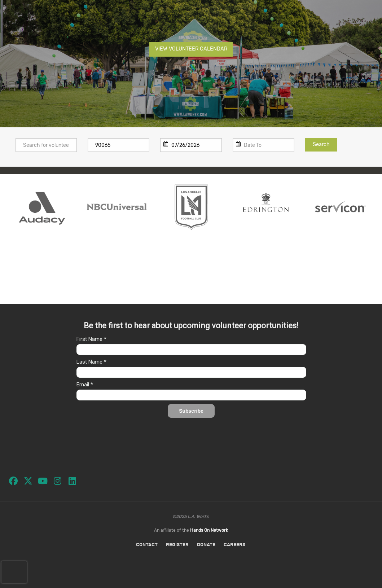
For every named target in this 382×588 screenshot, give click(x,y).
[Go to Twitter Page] (26, 478)
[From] (191, 145)
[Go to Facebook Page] (11, 478)
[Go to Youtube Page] (40, 478)
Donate (206, 545)
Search (321, 144)
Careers (234, 545)
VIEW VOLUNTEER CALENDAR (191, 49)
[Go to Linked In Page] (70, 478)
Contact (147, 545)
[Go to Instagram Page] (55, 478)
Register (177, 545)
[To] (264, 145)
